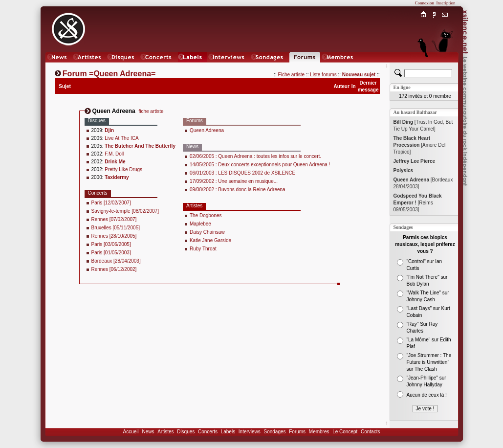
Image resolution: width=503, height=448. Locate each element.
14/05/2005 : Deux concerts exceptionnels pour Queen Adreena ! (260, 165)
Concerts (208, 432)
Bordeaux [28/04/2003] (116, 261)
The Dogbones (206, 215)
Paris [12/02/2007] (111, 203)
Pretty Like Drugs (123, 169)
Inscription (446, 3)
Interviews (250, 432)
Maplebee (200, 224)
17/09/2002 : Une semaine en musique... (234, 181)
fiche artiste (151, 111)
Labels (228, 432)
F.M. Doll (114, 154)
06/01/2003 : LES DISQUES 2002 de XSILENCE (242, 173)
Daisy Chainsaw (207, 232)
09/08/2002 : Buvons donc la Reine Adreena (238, 190)
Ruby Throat (203, 249)
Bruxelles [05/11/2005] (116, 228)
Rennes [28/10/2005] (114, 236)
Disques (186, 432)
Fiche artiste (291, 75)
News (148, 432)
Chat (445, 67)
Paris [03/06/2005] (111, 244)
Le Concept (345, 432)
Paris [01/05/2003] (111, 253)
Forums (297, 432)
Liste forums (323, 75)
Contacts (370, 432)
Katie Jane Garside (210, 240)
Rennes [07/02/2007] (114, 219)
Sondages (275, 432)
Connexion (425, 3)
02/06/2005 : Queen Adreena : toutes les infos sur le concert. (255, 156)
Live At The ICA (121, 138)
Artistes (165, 432)
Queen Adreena (207, 130)
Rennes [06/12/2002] (114, 269)
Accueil (131, 432)
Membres (319, 432)
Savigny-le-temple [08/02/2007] (125, 211)
